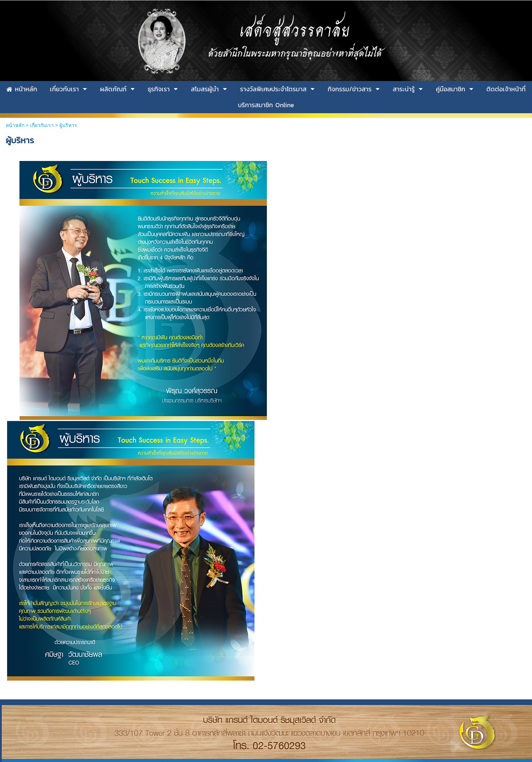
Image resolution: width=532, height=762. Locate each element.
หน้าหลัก (15, 125)
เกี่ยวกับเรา (42, 125)
